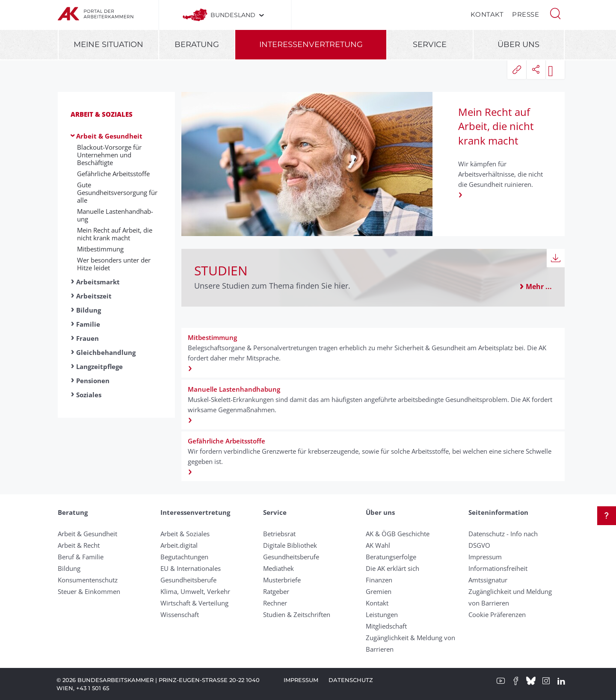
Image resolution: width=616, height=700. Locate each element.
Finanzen (379, 580)
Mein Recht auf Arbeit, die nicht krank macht (115, 234)
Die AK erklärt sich (392, 568)
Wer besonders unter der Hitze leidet (114, 264)
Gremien (379, 591)
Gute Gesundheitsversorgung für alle (117, 192)
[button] (555, 13)
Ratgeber (276, 591)
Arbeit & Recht (79, 545)
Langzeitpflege (99, 366)
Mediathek (278, 568)
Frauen (87, 338)
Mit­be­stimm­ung (100, 249)
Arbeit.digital (179, 545)
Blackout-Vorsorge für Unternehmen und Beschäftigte (109, 155)
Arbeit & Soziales (102, 114)
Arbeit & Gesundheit (109, 136)
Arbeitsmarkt (98, 282)
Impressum (485, 557)
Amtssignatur (488, 580)
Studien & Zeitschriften (297, 614)
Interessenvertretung (311, 44)
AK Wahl (378, 545)
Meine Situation (108, 44)
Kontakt (487, 14)
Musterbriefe (282, 580)
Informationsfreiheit (498, 568)
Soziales (89, 395)
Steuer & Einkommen (89, 591)
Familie (88, 324)
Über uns (518, 44)
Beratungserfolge (391, 557)
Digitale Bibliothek (290, 545)
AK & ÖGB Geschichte (398, 534)
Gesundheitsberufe (188, 580)
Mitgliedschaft (386, 626)
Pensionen (93, 381)
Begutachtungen (184, 557)
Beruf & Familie (81, 557)
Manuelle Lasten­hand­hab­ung (115, 215)
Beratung (197, 44)
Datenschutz (351, 680)
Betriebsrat (279, 534)
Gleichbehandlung (106, 352)
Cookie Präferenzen (497, 614)
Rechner (275, 603)
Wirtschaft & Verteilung (194, 603)
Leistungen (382, 614)
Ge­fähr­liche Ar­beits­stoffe (113, 174)
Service (430, 44)
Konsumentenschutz (88, 580)
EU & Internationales (191, 568)
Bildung (89, 310)
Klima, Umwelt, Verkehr (195, 591)
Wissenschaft (180, 614)
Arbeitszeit (94, 296)
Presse (526, 14)
